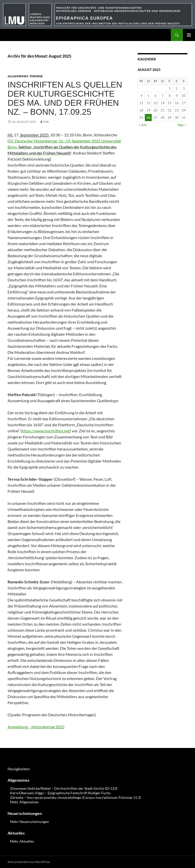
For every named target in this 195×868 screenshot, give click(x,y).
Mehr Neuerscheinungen (29, 822)
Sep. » (182, 125)
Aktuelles (16, 833)
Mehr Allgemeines (24, 802)
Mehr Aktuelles (22, 841)
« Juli (143, 125)
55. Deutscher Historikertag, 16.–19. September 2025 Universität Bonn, (64, 147)
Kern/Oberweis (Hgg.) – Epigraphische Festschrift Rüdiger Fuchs (60, 793)
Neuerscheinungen (25, 813)
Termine (36, 76)
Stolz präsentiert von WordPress (29, 862)
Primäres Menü (189, 35)
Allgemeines (18, 76)
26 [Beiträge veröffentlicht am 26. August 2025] (148, 117)
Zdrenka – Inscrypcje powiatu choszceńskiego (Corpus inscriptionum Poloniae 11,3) (75, 797)
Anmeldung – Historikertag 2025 (36, 727)
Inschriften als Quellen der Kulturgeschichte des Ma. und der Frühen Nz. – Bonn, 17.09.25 (65, 98)
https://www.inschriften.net (46, 431)
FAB (46, 122)
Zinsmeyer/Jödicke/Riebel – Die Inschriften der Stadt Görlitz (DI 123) (64, 788)
